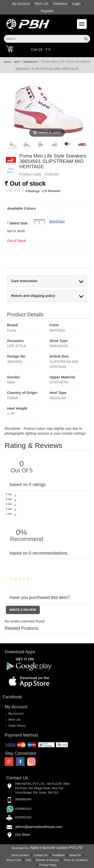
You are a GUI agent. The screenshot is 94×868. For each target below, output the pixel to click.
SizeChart (57, 221)
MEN (17, 62)
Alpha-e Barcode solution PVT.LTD (56, 848)
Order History (17, 726)
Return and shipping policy (33, 296)
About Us (75, 855)
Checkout (60, 4)
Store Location (20, 855)
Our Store (23, 835)
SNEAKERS (30, 62)
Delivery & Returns (47, 860)
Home (7, 62)
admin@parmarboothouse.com (38, 827)
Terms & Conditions (76, 860)
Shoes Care (14, 860)
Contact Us (41, 855)
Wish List (41, 4)
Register (47, 11)
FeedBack (59, 855)
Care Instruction (24, 281)
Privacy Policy (48, 865)
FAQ (28, 860)
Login (76, 4)
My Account (21, 4)
